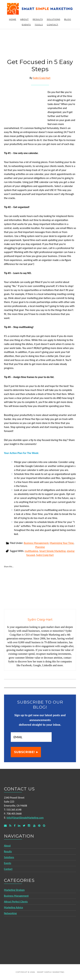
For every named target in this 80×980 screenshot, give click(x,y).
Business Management (36, 543)
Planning (40, 547)
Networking (10, 913)
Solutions (9, 857)
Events (8, 863)
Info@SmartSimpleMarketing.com (25, 818)
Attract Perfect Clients (16, 902)
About (7, 846)
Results (8, 851)
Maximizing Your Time (62, 543)
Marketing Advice (14, 907)
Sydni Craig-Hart (45, 555)
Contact (8, 869)
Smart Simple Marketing (40, 9)
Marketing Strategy (14, 890)
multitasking (31, 551)
